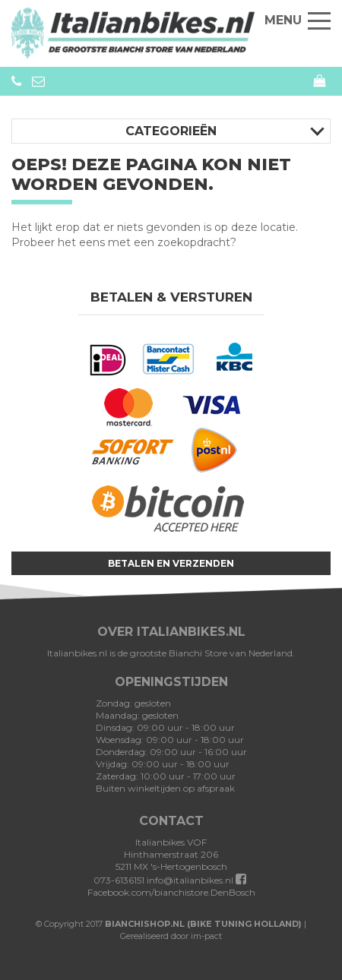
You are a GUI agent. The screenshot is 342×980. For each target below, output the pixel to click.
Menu (298, 20)
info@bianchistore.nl (38, 81)
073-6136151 (16, 81)
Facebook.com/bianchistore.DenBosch (171, 886)
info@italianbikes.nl (190, 880)
